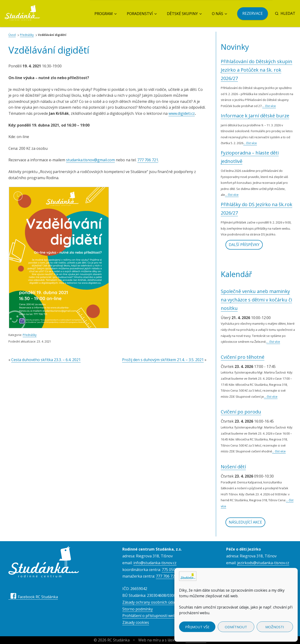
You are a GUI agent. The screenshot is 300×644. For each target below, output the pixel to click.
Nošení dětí (233, 467)
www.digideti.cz (182, 113)
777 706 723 (166, 576)
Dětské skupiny (182, 14)
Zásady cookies (136, 622)
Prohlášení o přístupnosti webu (150, 616)
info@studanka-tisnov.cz (155, 563)
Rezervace (253, 13)
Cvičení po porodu (241, 412)
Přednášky (27, 35)
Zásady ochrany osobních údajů (150, 602)
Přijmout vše (197, 627)
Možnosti (275, 627)
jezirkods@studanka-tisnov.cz (263, 563)
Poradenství (140, 14)
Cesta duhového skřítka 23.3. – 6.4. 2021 (46, 360)
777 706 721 (148, 160)
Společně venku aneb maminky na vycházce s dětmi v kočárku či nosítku (256, 300)
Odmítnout (236, 627)
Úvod (12, 35)
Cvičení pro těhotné (243, 357)
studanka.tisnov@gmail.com (90, 160)
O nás (217, 14)
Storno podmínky (138, 609)
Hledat (285, 13)
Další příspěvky (244, 245)
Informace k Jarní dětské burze (255, 116)
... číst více (269, 106)
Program (104, 14)
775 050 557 (172, 570)
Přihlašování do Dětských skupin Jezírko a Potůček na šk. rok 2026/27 (257, 70)
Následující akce (245, 522)
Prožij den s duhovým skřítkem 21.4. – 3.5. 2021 (163, 360)
